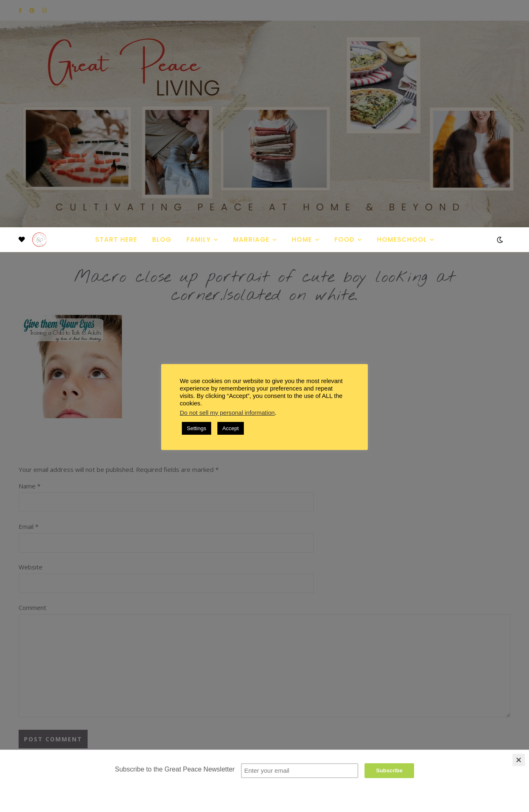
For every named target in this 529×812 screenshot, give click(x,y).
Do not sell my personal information (227, 413)
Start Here (116, 239)
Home (302, 239)
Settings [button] (197, 428)
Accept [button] (231, 428)
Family (199, 239)
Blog (162, 239)
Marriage (251, 239)
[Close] (519, 760)
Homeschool (402, 239)
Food (344, 239)
